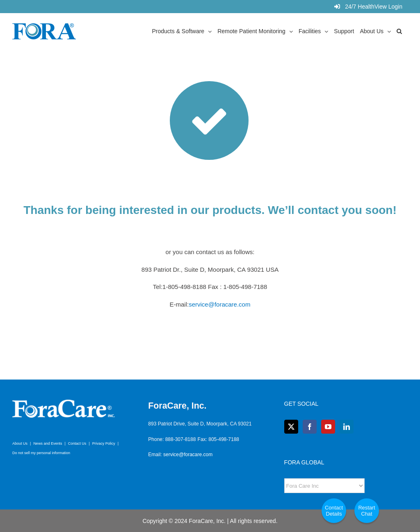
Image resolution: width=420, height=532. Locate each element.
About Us (20, 443)
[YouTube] (328, 427)
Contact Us (77, 443)
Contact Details (334, 511)
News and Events (48, 443)
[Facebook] (310, 427)
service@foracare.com (219, 304)
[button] (399, 31)
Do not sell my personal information (41, 453)
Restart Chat (366, 511)
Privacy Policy (104, 443)
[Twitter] (291, 427)
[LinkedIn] (347, 427)
